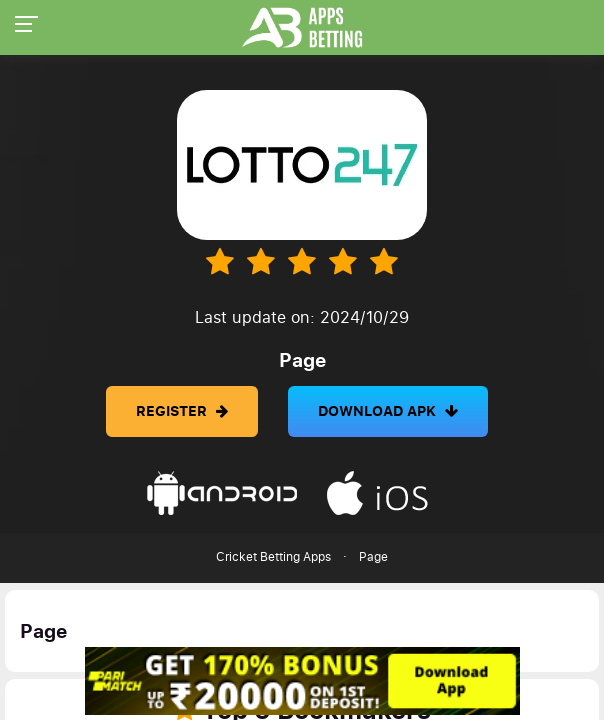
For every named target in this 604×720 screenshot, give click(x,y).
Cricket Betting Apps (273, 557)
